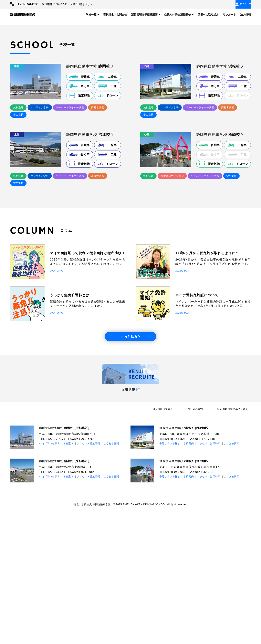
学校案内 (68, 571)
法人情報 (246, 14)
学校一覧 (92, 14)
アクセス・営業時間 (89, 571)
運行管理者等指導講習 (146, 14)
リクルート (229, 14)
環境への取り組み (208, 14)
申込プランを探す (50, 571)
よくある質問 (112, 571)
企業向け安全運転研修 (179, 14)
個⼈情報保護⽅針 (176, 537)
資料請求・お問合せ (115, 14)
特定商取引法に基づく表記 (235, 537)
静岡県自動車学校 (69, 556)
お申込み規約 (203, 537)
